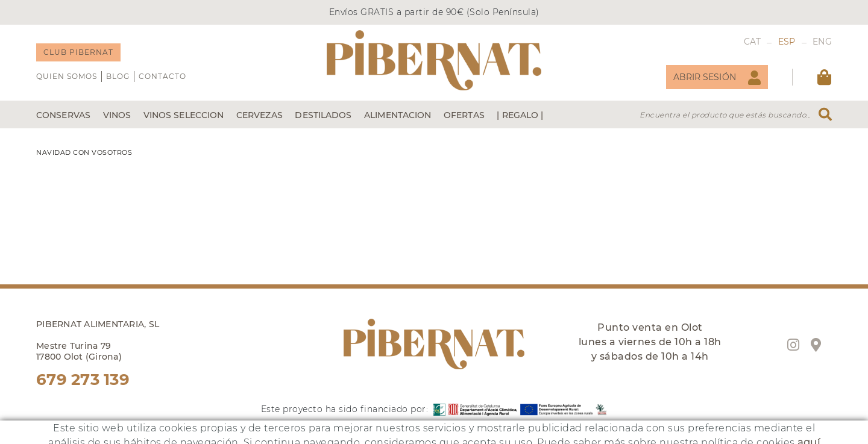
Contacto (162, 76)
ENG (822, 42)
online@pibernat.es (78, 437)
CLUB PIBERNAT (78, 52)
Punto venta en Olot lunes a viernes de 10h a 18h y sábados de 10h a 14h (650, 342)
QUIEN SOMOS (67, 76)
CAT (753, 42)
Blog (118, 76)
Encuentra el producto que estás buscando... (725, 115)
